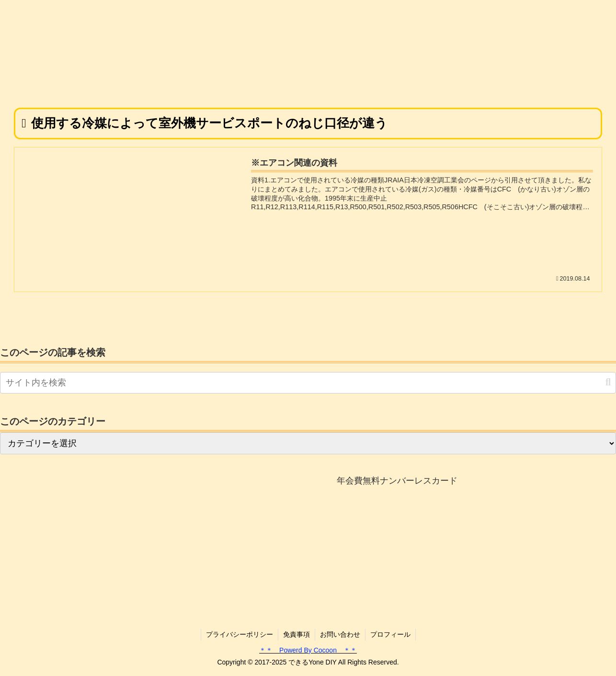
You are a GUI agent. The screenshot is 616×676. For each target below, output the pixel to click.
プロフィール (390, 634)
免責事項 (297, 634)
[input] (308, 383)
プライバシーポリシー (240, 634)
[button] (608, 382)
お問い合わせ (340, 634)
